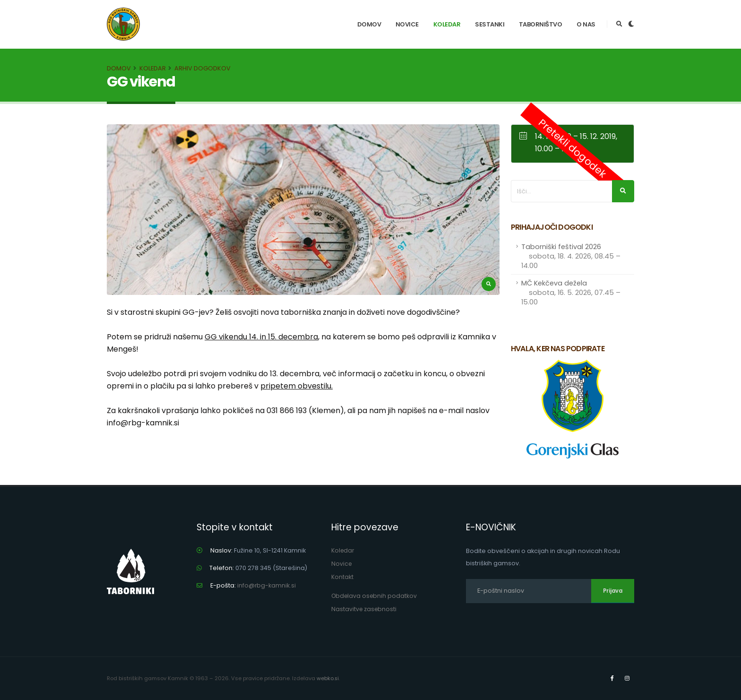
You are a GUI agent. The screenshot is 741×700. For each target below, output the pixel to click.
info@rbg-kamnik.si (267, 585)
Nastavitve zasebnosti (365, 609)
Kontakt (342, 577)
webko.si (328, 678)
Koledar (447, 24)
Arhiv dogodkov (202, 68)
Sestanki (490, 24)
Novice (407, 24)
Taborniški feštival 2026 (571, 256)
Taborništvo (541, 24)
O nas (586, 24)
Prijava (613, 591)
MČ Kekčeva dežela (571, 293)
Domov (369, 24)
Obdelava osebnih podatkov (375, 596)
